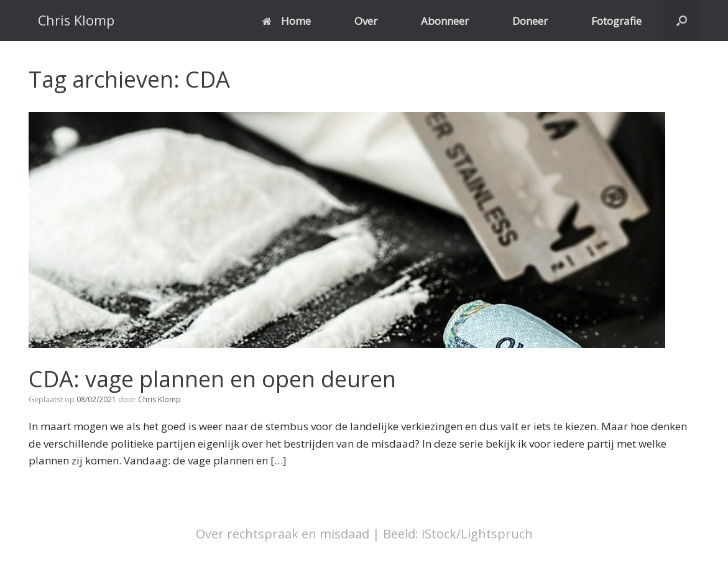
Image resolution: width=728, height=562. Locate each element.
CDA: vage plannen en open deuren (212, 379)
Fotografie (616, 21)
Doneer (530, 21)
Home (287, 21)
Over (366, 21)
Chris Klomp (159, 399)
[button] (682, 21)
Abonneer (445, 21)
